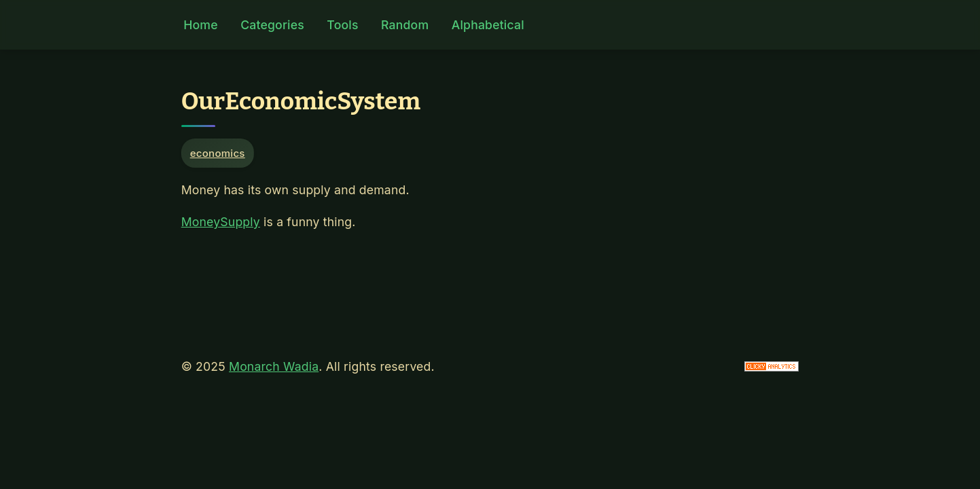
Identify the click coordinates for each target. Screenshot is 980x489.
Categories (272, 25)
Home (200, 25)
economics (218, 153)
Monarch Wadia (274, 366)
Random (405, 25)
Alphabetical (488, 25)
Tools (342, 25)
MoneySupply (221, 222)
